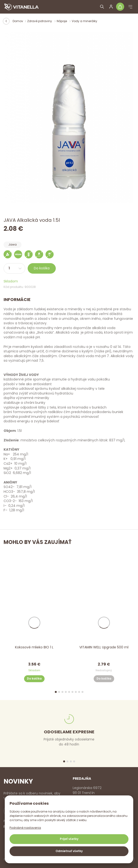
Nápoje (62, 21)
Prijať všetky (69, 839)
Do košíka (42, 268)
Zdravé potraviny (40, 21)
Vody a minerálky (84, 21)
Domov (18, 21)
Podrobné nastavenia (25, 828)
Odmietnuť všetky (69, 851)
